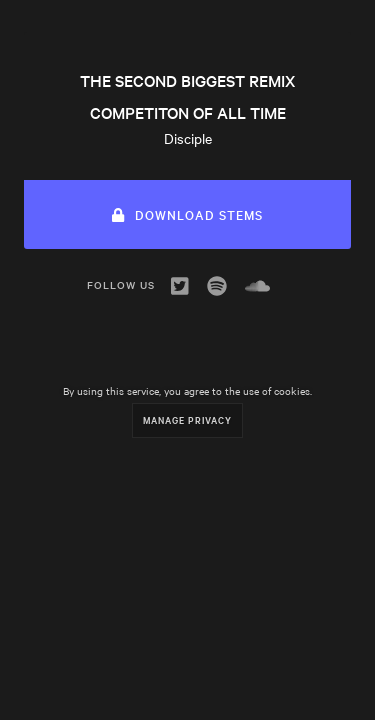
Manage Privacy (187, 419)
